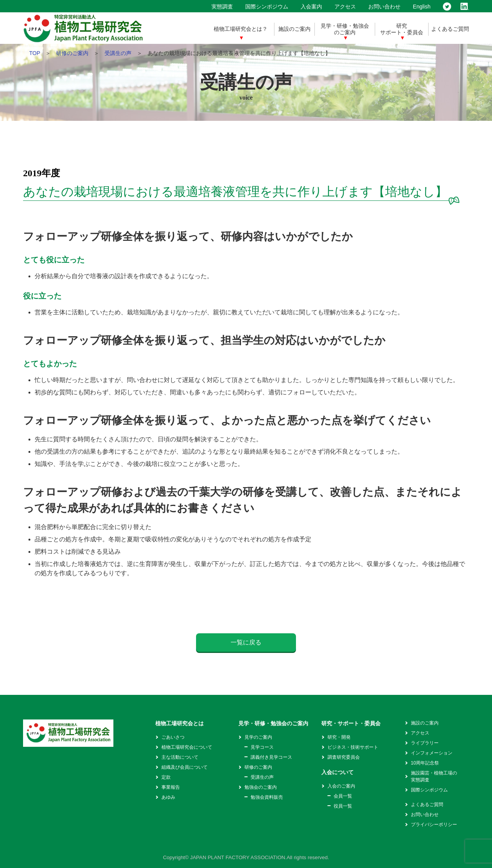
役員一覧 (343, 806)
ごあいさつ (173, 737)
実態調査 (222, 7)
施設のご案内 (294, 29)
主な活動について (180, 757)
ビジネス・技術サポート (353, 747)
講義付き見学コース (271, 757)
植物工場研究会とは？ (241, 29)
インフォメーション (432, 753)
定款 (166, 777)
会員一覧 (343, 796)
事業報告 (171, 787)
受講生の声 (118, 53)
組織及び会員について (184, 767)
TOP (35, 53)
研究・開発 (339, 737)
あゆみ (168, 797)
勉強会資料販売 (267, 797)
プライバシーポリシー (434, 825)
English (422, 7)
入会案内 (311, 7)
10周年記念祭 (425, 763)
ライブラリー (425, 743)
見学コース (262, 747)
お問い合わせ (384, 7)
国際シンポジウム (267, 7)
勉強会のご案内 (261, 787)
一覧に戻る (246, 642)
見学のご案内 (258, 737)
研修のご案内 (72, 53)
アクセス (345, 7)
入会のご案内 (341, 786)
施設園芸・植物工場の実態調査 (434, 776)
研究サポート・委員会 (402, 29)
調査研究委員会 (344, 757)
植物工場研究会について (187, 747)
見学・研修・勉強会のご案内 (345, 29)
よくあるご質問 (450, 29)
